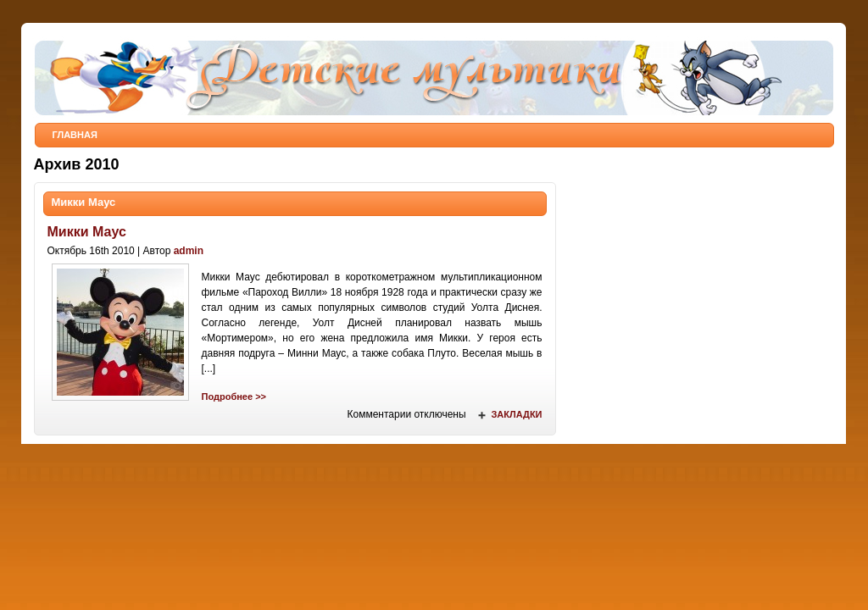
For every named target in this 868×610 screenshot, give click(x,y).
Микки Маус (84, 202)
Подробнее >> (234, 396)
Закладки (516, 414)
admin (189, 251)
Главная (75, 135)
